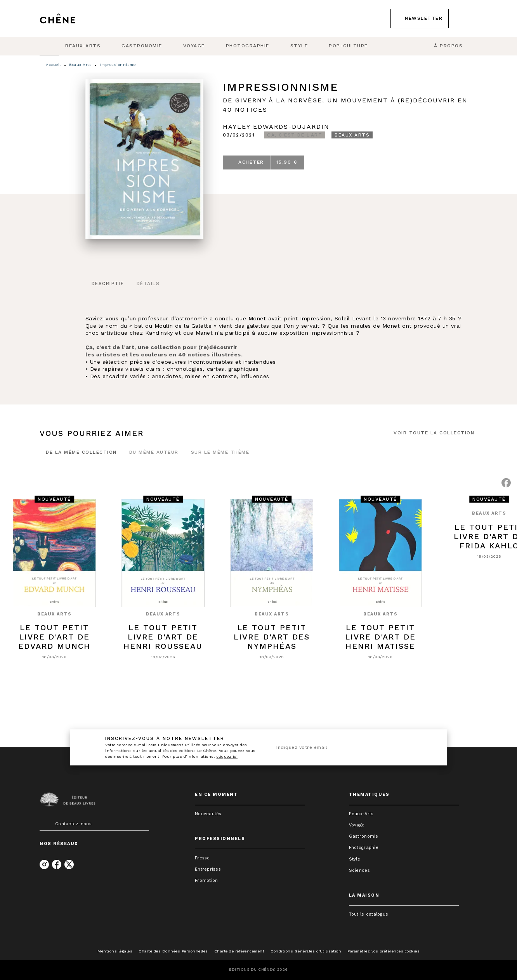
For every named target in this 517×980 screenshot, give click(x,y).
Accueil (53, 65)
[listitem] (44, 864)
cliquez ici (227, 756)
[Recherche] (468, 19)
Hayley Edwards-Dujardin (276, 127)
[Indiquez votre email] (343, 748)
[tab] (49, 46)
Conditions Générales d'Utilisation (306, 951)
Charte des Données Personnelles (173, 951)
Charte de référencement (239, 951)
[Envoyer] (425, 747)
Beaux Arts (80, 65)
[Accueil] (72, 18)
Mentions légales (115, 951)
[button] (420, 19)
